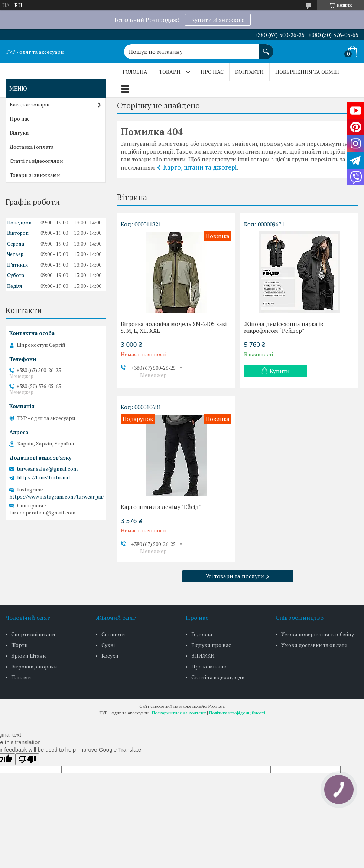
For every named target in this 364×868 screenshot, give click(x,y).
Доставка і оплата (32, 147)
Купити (280, 371)
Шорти (19, 645)
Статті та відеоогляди (36, 161)
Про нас (212, 72)
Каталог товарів (30, 104)
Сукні (108, 645)
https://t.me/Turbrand (43, 477)
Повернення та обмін (307, 72)
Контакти (249, 72)
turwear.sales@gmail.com (47, 469)
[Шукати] (266, 48)
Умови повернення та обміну (318, 634)
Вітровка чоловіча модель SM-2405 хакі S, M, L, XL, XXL (174, 327)
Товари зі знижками (35, 175)
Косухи (110, 656)
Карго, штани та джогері (200, 167)
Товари (170, 72)
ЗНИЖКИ (203, 656)
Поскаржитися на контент (179, 713)
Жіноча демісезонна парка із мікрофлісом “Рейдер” (284, 327)
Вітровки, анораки (34, 666)
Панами (21, 677)
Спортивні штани (33, 634)
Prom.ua (217, 706)
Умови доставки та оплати (314, 645)
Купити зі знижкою (218, 20)
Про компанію (209, 666)
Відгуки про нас (211, 645)
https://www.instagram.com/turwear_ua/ (57, 497)
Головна (135, 72)
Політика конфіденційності (237, 713)
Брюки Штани (29, 656)
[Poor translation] (27, 759)
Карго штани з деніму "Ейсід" (161, 507)
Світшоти (113, 634)
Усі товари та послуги (235, 576)
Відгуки (19, 133)
